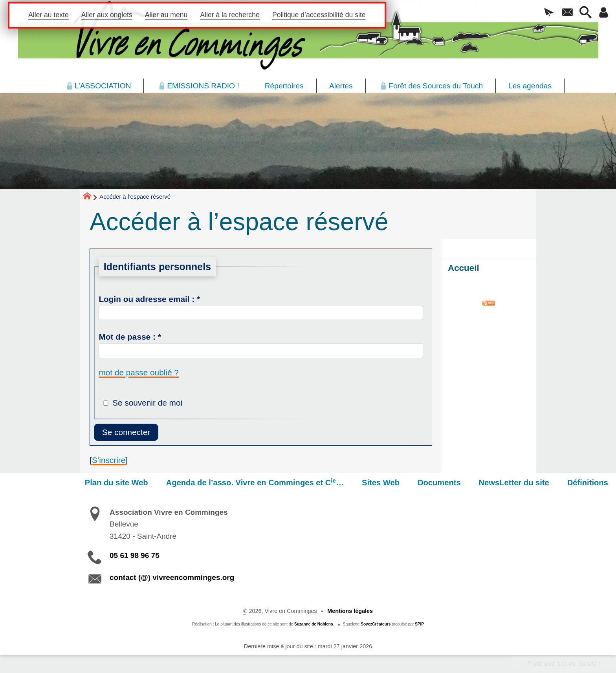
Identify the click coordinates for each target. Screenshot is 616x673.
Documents (439, 483)
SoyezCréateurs (376, 624)
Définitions (588, 483)
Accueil (464, 268)
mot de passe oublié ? (138, 372)
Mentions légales (350, 611)
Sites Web (381, 483)
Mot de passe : (130, 337)
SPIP (419, 624)
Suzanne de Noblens (314, 624)
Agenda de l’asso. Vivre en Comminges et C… (255, 482)
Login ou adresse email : (149, 299)
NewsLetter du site (514, 483)
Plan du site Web (116, 483)
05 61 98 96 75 (135, 555)
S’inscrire (109, 460)
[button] (549, 13)
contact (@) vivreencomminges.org (172, 577)
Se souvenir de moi (147, 403)
